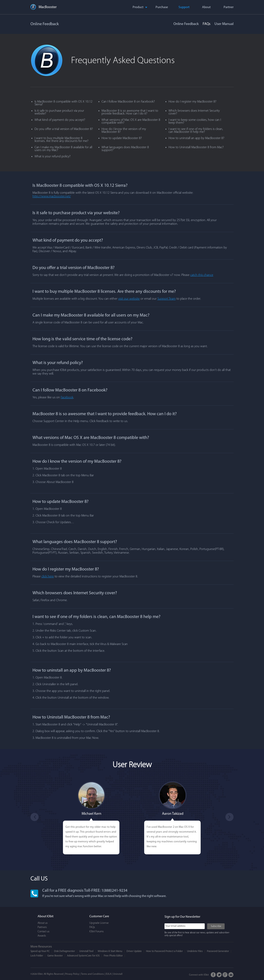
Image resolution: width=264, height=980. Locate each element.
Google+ (225, 975)
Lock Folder (37, 956)
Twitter (219, 975)
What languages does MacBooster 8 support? (125, 149)
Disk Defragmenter (64, 951)
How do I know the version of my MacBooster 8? (124, 131)
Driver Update (134, 951)
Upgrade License (99, 923)
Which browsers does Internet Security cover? (194, 112)
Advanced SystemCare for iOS (83, 956)
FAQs (207, 24)
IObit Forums (96, 932)
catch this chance (202, 275)
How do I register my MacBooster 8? (192, 102)
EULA (109, 974)
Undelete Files (195, 951)
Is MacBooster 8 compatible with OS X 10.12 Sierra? (63, 103)
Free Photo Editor (113, 956)
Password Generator (218, 951)
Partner (229, 7)
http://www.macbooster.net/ (52, 197)
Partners (42, 927)
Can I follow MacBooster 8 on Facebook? (128, 102)
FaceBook (213, 975)
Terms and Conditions (93, 974)
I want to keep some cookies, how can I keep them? (195, 121)
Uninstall (118, 974)
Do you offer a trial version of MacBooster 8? (64, 129)
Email (231, 975)
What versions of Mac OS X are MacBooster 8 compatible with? (131, 121)
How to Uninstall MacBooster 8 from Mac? (196, 147)
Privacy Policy (72, 974)
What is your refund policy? (52, 157)
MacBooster (48, 7)
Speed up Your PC (40, 951)
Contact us (43, 932)
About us (43, 923)
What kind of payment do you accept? (60, 120)
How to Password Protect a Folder (164, 951)
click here (48, 577)
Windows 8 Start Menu (110, 951)
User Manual (224, 24)
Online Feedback (186, 24)
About (206, 7)
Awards (42, 936)
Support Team (167, 299)
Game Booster (55, 956)
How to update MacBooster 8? (122, 138)
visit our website (129, 299)
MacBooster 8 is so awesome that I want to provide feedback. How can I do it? (130, 112)
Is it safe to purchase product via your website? (59, 112)
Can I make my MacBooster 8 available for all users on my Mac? (63, 149)
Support (184, 7)
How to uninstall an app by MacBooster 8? (196, 138)
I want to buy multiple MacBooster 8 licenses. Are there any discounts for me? (61, 140)
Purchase (162, 7)
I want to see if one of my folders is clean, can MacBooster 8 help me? (196, 131)
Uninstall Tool (86, 951)
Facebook (67, 398)
